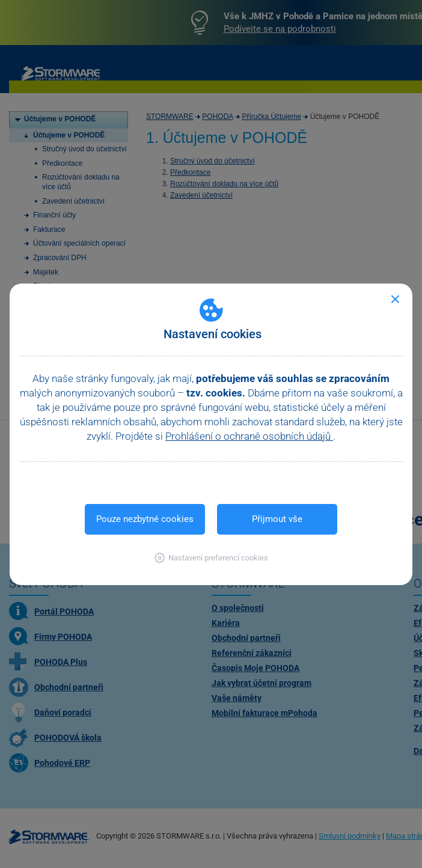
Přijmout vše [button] (277, 519)
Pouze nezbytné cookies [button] (145, 519)
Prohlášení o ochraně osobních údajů (249, 436)
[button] (211, 558)
